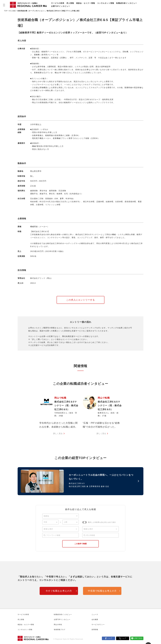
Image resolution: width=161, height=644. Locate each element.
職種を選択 (88, 529)
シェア (110, 638)
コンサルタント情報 (106, 3)
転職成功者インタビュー (127, 3)
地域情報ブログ (60, 630)
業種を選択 (48, 529)
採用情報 (95, 630)
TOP (6, 11)
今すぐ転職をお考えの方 (59, 591)
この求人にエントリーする (80, 300)
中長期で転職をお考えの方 (102, 591)
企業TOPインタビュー (61, 6)
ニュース (95, 614)
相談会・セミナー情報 (86, 3)
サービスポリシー (98, 625)
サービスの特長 (58, 3)
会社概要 (95, 620)
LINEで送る (138, 638)
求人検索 (12, 11)
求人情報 (70, 3)
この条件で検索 (80, 544)
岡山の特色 (58, 625)
